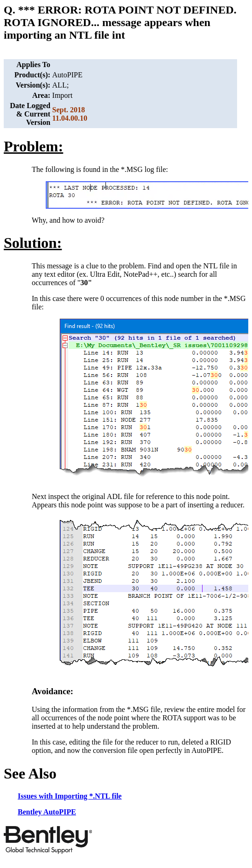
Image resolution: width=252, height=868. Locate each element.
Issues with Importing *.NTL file (70, 796)
